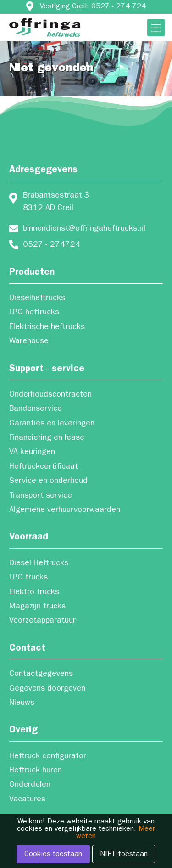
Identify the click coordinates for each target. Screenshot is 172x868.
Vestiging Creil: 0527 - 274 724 (93, 7)
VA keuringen (32, 453)
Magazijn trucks (37, 607)
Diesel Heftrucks (39, 564)
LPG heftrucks (34, 313)
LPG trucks (28, 578)
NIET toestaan (124, 855)
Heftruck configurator (48, 757)
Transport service (41, 496)
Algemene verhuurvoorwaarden (65, 511)
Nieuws (22, 703)
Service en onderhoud (48, 482)
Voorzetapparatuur (42, 621)
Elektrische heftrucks (47, 328)
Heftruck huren (36, 771)
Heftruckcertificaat (44, 467)
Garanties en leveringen (52, 424)
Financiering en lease (47, 438)
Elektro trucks (34, 593)
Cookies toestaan (53, 855)
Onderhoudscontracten (50, 395)
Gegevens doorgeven (47, 689)
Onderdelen (30, 785)
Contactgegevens (41, 675)
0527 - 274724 (52, 245)
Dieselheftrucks (37, 299)
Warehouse (29, 342)
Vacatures (27, 800)
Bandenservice (36, 409)
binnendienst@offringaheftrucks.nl (84, 229)
